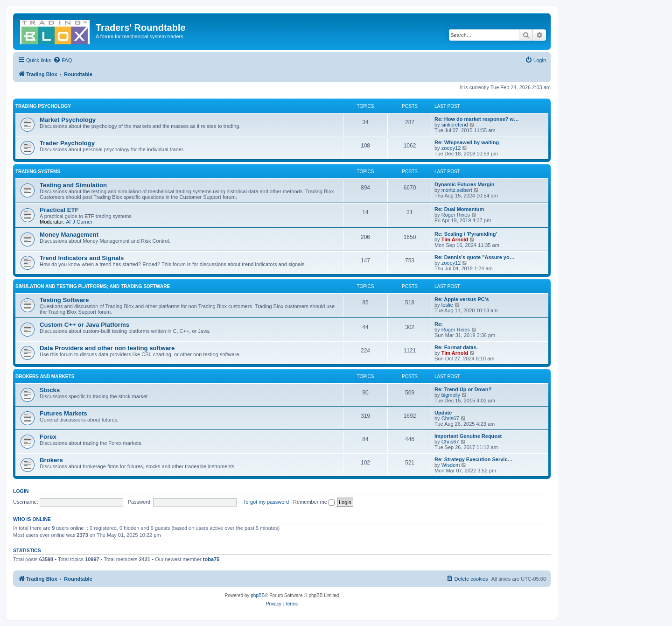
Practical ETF (59, 210)
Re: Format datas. (456, 347)
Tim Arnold (455, 239)
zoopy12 (451, 148)
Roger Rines (456, 215)
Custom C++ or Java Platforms (84, 325)
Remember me (314, 502)
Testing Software (64, 300)
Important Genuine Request (468, 436)
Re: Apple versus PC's (462, 299)
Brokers (51, 460)
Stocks (50, 390)
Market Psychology (68, 120)
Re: (439, 324)
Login (21, 491)
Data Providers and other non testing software (107, 348)
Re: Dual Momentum (459, 209)
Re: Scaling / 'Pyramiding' (466, 234)
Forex (48, 437)
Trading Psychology (43, 106)
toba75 (211, 559)
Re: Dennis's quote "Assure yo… (475, 257)
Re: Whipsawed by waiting (467, 142)
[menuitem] (63, 60)
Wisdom (451, 465)
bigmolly (451, 395)
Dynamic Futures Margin (464, 184)
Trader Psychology (67, 143)
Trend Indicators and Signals (82, 258)
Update (443, 413)
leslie (447, 305)
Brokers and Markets (45, 376)
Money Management (69, 235)
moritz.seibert (457, 190)
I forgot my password (265, 502)
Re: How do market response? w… (477, 119)
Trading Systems (38, 172)
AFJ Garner (79, 222)
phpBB (258, 595)
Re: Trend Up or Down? (463, 389)
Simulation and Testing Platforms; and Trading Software (93, 286)
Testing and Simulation (73, 185)
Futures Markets (63, 413)
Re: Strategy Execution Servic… (474, 459)
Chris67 (450, 418)
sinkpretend (455, 125)
